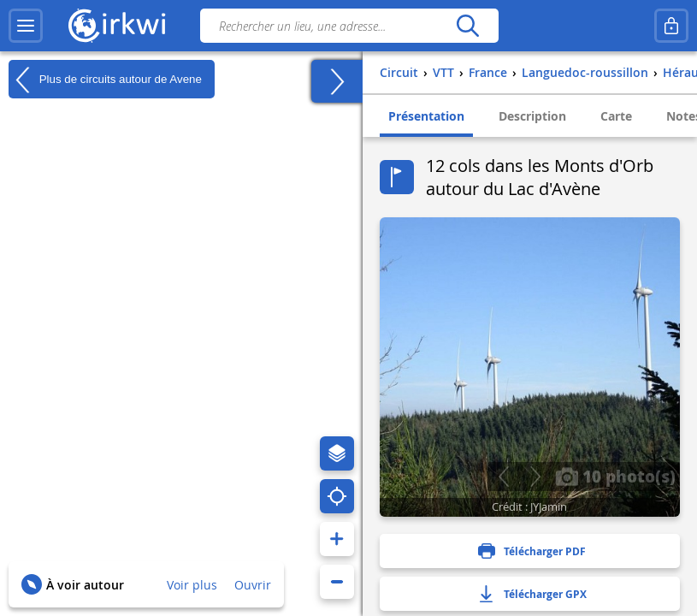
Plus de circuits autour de (105, 80)
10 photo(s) (615, 476)
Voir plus (192, 585)
